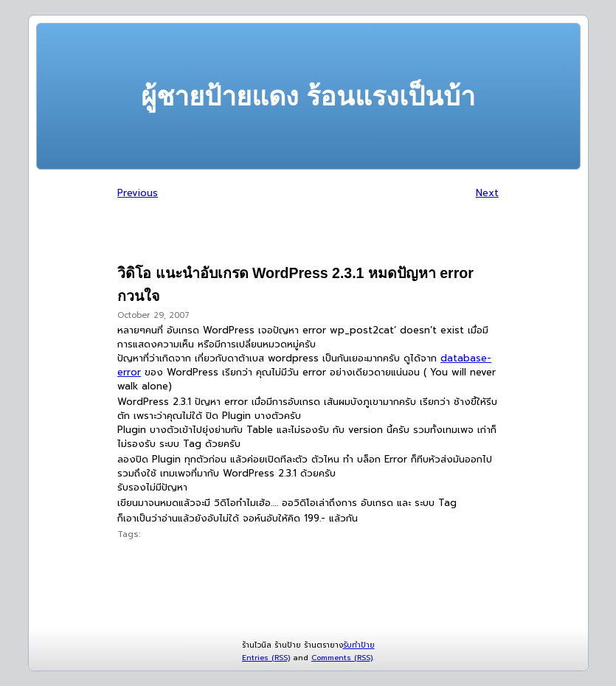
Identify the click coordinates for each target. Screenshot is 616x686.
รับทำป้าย (359, 645)
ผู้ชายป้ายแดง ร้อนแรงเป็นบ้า (308, 96)
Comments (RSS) (342, 658)
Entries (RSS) (266, 658)
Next (487, 193)
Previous (138, 193)
